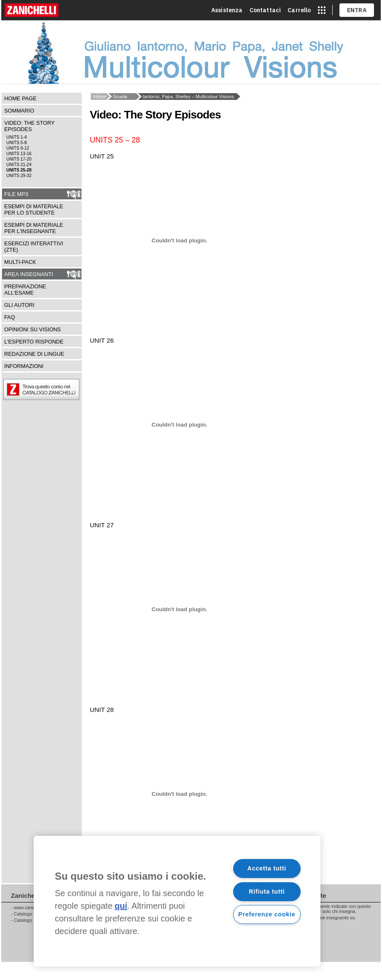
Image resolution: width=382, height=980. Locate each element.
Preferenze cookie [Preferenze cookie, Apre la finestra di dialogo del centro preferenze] (267, 914)
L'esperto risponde (34, 342)
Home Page (20, 98)
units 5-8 (16, 143)
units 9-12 (18, 148)
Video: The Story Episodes (29, 126)
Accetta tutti (267, 868)
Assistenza (227, 10)
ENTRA (357, 10)
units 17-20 (19, 159)
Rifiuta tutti (267, 891)
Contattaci (265, 10)
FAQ (10, 317)
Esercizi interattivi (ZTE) (34, 247)
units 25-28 (19, 170)
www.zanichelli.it (31, 908)
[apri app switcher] (322, 10)
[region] (177, 901)
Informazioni (24, 366)
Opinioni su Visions (32, 329)
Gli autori (19, 305)
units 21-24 (19, 165)
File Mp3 (16, 194)
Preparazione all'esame (25, 290)
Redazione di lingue (34, 354)
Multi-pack (20, 262)
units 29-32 (19, 176)
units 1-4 (16, 137)
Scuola (120, 97)
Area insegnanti (29, 274)
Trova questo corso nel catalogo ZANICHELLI (62, 389)
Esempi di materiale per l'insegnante (34, 228)
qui (121, 906)
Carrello (299, 10)
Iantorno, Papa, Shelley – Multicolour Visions (188, 97)
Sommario (19, 111)
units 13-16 (19, 154)
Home (100, 97)
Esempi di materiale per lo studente (34, 209)
